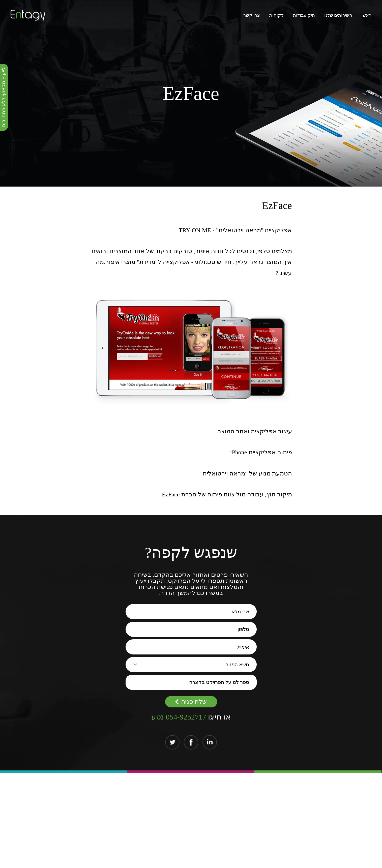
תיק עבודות (304, 15)
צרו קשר (252, 15)
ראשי (366, 15)
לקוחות (276, 15)
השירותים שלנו (338, 15)
